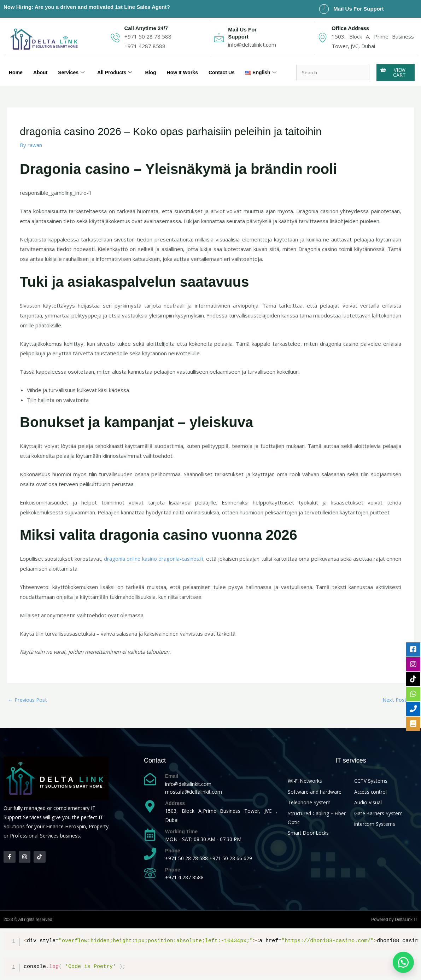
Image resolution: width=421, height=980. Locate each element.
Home (16, 67)
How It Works (190, 67)
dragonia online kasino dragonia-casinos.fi (154, 559)
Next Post (397, 700)
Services (74, 67)
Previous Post (28, 700)
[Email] (150, 779)
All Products (119, 67)
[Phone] (150, 854)
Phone (173, 851)
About (42, 67)
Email (172, 776)
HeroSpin (75, 827)
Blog (156, 67)
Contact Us (231, 67)
